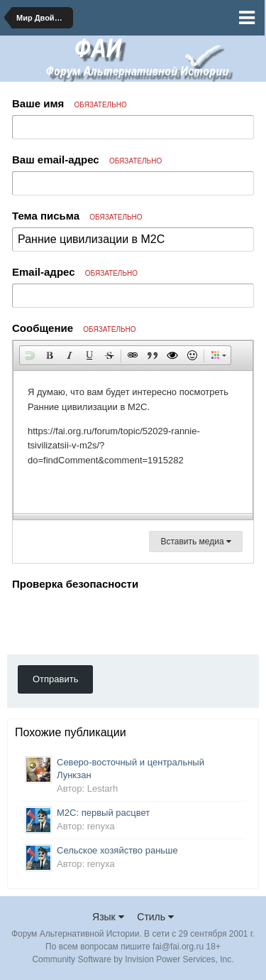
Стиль (155, 917)
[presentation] (120, 622)
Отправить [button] (55, 679)
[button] (30, 355)
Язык (108, 917)
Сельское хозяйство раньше (117, 850)
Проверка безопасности (75, 584)
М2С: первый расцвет (103, 813)
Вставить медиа (196, 542)
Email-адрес (75, 272)
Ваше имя (70, 103)
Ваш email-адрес (87, 160)
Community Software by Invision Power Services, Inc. (133, 959)
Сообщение (74, 328)
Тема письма (77, 216)
